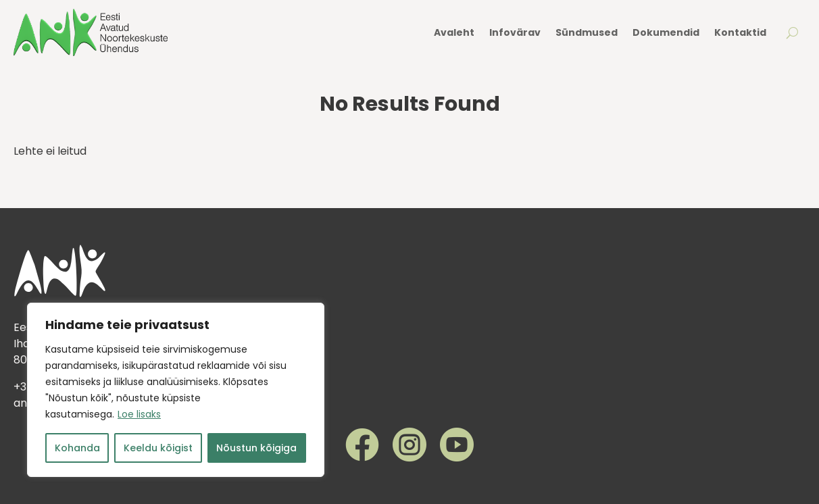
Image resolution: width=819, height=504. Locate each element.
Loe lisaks (139, 414)
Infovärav (515, 32)
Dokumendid (666, 32)
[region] (176, 390)
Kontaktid (740, 32)
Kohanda (77, 448)
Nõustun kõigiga (256, 448)
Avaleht (454, 32)
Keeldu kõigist (158, 448)
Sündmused (587, 32)
